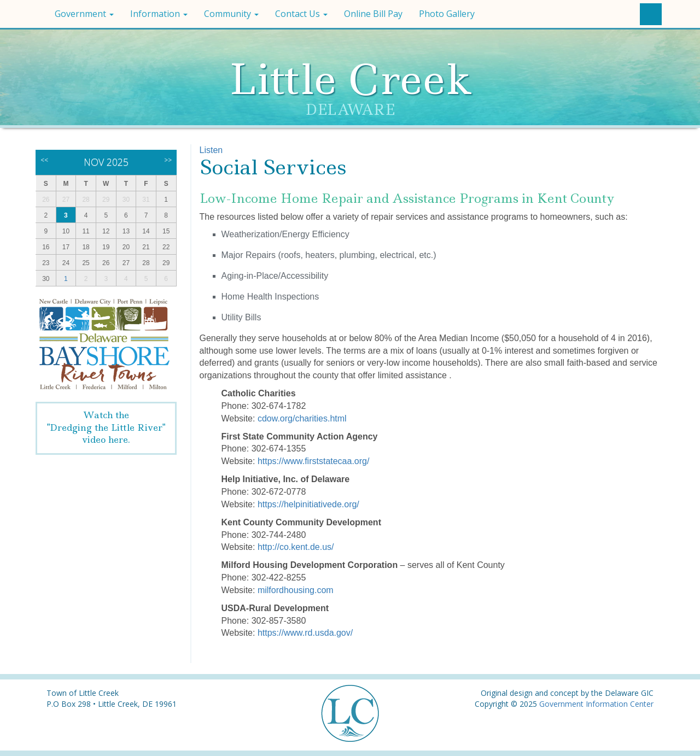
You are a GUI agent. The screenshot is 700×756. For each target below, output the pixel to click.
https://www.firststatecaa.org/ (314, 461)
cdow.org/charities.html (302, 418)
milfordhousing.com (296, 590)
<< (44, 160)
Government (84, 14)
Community (231, 14)
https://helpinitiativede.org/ (308, 504)
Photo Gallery (447, 14)
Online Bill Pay (373, 14)
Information (159, 14)
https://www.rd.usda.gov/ (305, 633)
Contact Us (301, 14)
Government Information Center (596, 704)
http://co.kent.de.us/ (296, 547)
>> (168, 160)
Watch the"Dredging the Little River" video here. (106, 427)
